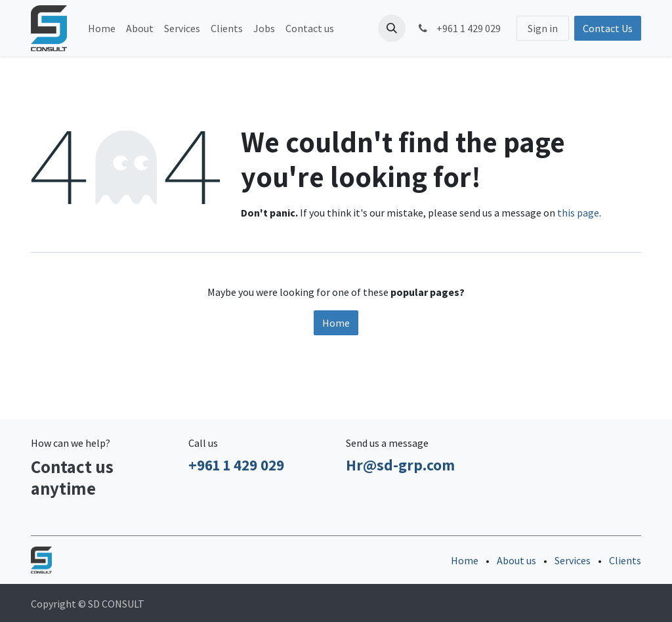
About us (516, 560)
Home (336, 323)
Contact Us (608, 28)
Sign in (543, 28)
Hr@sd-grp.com (400, 465)
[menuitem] (102, 28)
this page (578, 213)
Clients (625, 560)
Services (573, 560)
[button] (392, 28)
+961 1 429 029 (458, 28)
